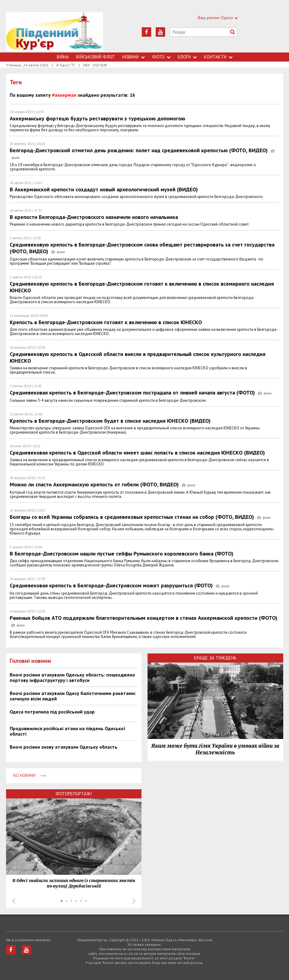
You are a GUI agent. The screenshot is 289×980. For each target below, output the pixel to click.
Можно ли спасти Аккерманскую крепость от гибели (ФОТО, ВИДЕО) (102, 484)
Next (134, 901)
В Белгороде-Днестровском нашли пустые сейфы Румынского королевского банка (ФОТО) (122, 554)
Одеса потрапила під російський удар (52, 712)
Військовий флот (96, 57)
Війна (63, 57)
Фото (161, 57)
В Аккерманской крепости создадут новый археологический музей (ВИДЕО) (104, 189)
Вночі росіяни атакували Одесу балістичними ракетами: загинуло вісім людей (73, 696)
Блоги (187, 57)
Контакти (218, 57)
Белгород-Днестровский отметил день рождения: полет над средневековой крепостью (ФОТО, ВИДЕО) (142, 154)
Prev (14, 901)
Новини (134, 57)
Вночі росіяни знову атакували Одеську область (64, 747)
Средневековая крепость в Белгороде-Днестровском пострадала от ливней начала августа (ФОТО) (141, 393)
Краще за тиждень (215, 658)
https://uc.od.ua (55, 32)
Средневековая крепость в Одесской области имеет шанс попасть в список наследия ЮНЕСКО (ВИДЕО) (137, 453)
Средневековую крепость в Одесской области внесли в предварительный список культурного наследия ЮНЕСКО (138, 357)
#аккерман (64, 95)
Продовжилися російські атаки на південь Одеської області (68, 731)
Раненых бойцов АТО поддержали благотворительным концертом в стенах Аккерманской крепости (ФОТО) (144, 621)
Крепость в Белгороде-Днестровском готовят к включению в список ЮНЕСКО (106, 322)
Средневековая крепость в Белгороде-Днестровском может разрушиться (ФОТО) (119, 585)
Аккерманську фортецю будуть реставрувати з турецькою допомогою (97, 118)
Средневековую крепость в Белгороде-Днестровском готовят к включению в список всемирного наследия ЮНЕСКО (142, 287)
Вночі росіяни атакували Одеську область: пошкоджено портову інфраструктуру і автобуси (72, 677)
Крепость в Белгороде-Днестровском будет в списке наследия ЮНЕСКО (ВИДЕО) (110, 421)
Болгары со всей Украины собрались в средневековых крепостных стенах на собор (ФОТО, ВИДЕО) (140, 517)
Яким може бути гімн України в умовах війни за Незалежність (215, 749)
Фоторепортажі (74, 794)
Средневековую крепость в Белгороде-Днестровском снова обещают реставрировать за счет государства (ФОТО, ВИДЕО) (142, 248)
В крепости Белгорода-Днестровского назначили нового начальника (94, 217)
